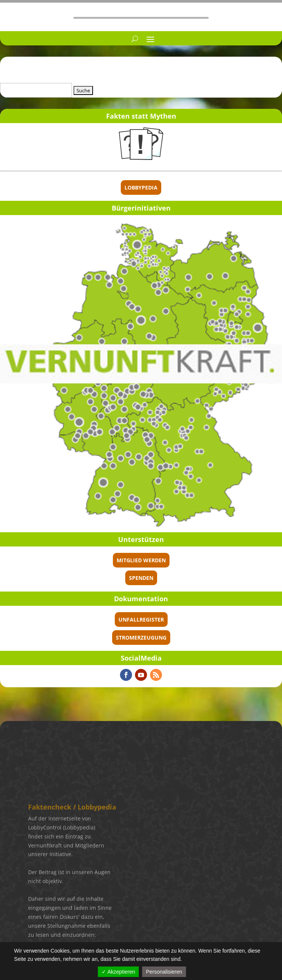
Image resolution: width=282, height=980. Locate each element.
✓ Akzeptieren (118, 972)
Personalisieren (164, 972)
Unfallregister (141, 619)
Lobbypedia (141, 187)
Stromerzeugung (141, 638)
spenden (141, 578)
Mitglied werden (141, 560)
